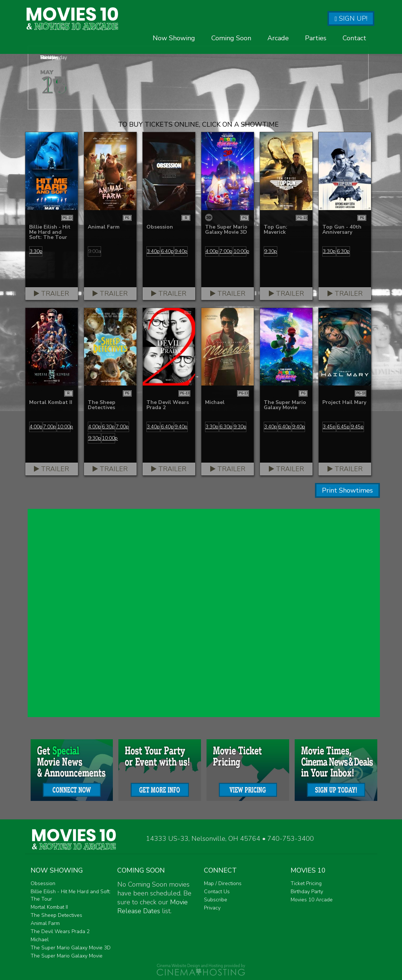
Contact (354, 51)
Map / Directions (223, 883)
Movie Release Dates (153, 907)
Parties (316, 51)
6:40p (167, 251)
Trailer (51, 294)
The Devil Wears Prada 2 (60, 931)
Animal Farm (45, 923)
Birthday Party (307, 892)
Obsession (43, 883)
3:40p (153, 251)
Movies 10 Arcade (312, 900)
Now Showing (174, 51)
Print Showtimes (347, 490)
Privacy (212, 908)
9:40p (181, 251)
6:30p (343, 251)
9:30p (271, 251)
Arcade (278, 51)
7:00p (226, 251)
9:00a (95, 251)
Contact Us (217, 892)
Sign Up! (351, 18)
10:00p (240, 251)
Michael (40, 940)
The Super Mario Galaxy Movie (67, 956)
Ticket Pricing (306, 883)
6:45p (343, 427)
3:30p (36, 251)
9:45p (357, 427)
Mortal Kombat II (49, 907)
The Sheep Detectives (56, 915)
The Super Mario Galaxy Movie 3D (71, 948)
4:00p (212, 251)
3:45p (329, 427)
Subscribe (216, 900)
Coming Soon (231, 51)
